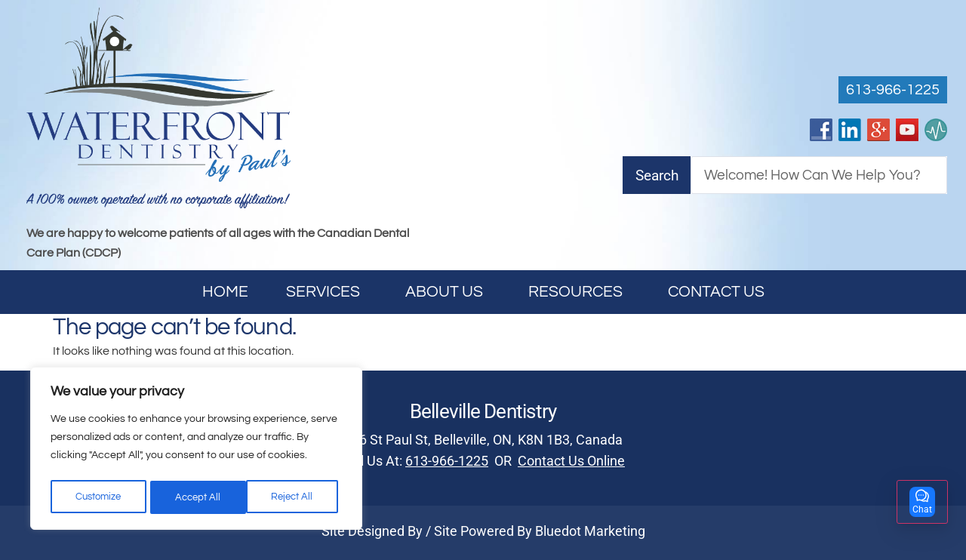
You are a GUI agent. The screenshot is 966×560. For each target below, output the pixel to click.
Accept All (295, 497)
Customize (98, 497)
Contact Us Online (571, 461)
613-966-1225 (447, 461)
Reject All (197, 497)
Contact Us (716, 292)
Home (225, 292)
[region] (196, 451)
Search (657, 175)
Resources (579, 292)
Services (327, 292)
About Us (448, 292)
